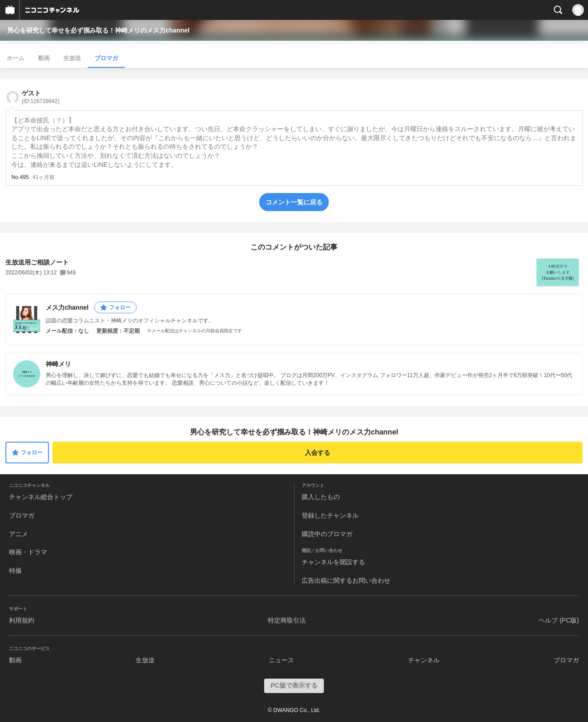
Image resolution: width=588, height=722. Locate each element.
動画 (44, 58)
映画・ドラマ (28, 552)
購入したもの (321, 497)
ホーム (16, 58)
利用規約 (22, 620)
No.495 (20, 177)
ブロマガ (106, 58)
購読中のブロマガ (327, 534)
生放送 (72, 58)
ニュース (281, 660)
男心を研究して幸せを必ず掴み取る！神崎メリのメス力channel (98, 30)
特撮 (15, 571)
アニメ (19, 534)
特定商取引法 (287, 620)
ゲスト (40, 97)
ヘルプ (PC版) (559, 620)
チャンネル (424, 660)
